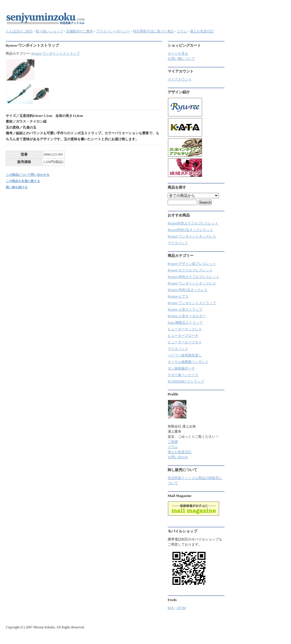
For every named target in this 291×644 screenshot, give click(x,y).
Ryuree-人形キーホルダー (187, 316)
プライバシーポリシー (113, 31)
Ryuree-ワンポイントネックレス (192, 236)
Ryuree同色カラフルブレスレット (193, 223)
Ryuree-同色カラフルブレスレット (194, 277)
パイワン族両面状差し (185, 355)
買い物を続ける (17, 187)
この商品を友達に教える (23, 181)
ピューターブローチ (183, 336)
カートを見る (178, 53)
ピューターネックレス (185, 329)
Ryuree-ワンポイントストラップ (55, 53)
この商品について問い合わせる (28, 175)
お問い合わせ (178, 457)
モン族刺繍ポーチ (181, 368)
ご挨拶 (173, 442)
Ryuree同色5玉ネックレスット (190, 230)
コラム (182, 31)
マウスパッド (178, 243)
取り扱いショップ (49, 31)
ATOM (181, 608)
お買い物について (181, 59)
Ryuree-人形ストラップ (185, 309)
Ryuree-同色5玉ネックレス (188, 290)
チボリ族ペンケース (183, 375)
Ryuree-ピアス (178, 296)
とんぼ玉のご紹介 (19, 31)
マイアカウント (180, 79)
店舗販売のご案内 (80, 31)
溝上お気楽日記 (202, 31)
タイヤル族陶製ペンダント (188, 362)
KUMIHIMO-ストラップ (186, 381)
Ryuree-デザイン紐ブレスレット (192, 264)
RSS (171, 608)
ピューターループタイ (185, 342)
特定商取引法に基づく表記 (153, 31)
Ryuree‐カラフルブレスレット (190, 270)
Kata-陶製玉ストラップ (185, 323)
